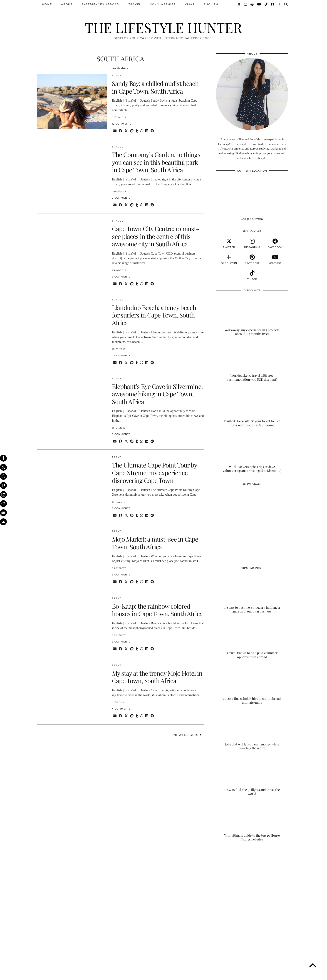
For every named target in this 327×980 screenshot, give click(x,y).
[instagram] (252, 244)
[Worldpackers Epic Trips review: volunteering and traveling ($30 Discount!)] (252, 453)
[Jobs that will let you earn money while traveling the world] (252, 730)
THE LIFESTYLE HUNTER (163, 27)
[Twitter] (239, 4)
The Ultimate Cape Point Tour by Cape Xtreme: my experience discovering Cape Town (154, 472)
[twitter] (229, 244)
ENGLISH (211, 4)
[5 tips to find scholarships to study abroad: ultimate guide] (252, 685)
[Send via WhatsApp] (142, 131)
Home (47, 4)
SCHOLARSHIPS (163, 4)
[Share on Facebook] (120, 131)
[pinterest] (252, 260)
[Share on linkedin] (147, 131)
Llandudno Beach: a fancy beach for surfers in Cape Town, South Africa (154, 315)
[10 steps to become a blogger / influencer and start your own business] (252, 593)
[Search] (286, 4)
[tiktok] (252, 275)
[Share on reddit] (152, 131)
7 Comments (121, 198)
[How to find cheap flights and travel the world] (252, 776)
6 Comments (121, 434)
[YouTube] (259, 4)
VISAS (190, 4)
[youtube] (275, 260)
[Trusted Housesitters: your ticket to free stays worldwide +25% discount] (252, 407)
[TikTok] (266, 4)
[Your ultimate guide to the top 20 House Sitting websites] (252, 821)
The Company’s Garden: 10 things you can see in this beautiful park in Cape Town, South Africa (156, 162)
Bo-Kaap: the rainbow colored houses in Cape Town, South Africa (157, 610)
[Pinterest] (252, 4)
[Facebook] (273, 4)
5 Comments (121, 277)
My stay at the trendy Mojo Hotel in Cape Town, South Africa (157, 677)
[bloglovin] (229, 260)
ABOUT (67, 4)
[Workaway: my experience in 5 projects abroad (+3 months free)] (252, 316)
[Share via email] (115, 131)
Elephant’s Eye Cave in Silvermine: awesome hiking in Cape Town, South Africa (157, 394)
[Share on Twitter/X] (126, 131)
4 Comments (121, 709)
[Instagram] (246, 4)
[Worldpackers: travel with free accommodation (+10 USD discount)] (252, 362)
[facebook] (275, 244)
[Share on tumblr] (137, 131)
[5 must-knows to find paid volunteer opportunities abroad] (252, 639)
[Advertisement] (252, 883)
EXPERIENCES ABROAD (100, 4)
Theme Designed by (268, 975)
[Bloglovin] (279, 4)
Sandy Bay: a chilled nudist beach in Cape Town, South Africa (155, 87)
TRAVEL (135, 4)
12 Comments (122, 124)
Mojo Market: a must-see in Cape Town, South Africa (155, 543)
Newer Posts (187, 735)
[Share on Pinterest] (132, 131)
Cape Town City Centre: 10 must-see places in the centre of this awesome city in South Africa (155, 236)
